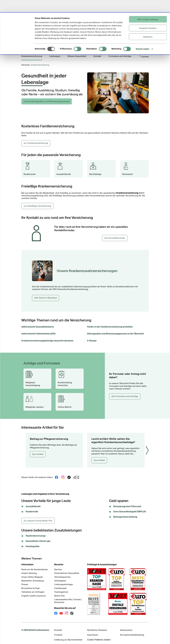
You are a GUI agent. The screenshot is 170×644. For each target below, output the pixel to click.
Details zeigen (143, 36)
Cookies (58, 631)
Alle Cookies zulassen (148, 7)
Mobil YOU (59, 592)
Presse (25, 581)
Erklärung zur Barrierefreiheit (68, 636)
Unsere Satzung (29, 570)
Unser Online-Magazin (32, 574)
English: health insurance (34, 592)
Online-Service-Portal (112, 46)
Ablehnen (148, 24)
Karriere (58, 566)
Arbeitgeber (60, 577)
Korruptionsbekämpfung (132, 631)
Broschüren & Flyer (31, 585)
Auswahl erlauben (148, 15)
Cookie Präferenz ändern (99, 636)
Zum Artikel (38, 451)
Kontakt (58, 627)
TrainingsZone (61, 588)
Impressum (93, 631)
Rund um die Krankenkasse (35, 566)
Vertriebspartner (62, 574)
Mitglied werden (141, 45)
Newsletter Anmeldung (33, 577)
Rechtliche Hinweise (97, 627)
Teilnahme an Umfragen (33, 588)
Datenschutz (126, 627)
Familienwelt (60, 585)
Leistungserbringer (64, 581)
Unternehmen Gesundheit (67, 570)
